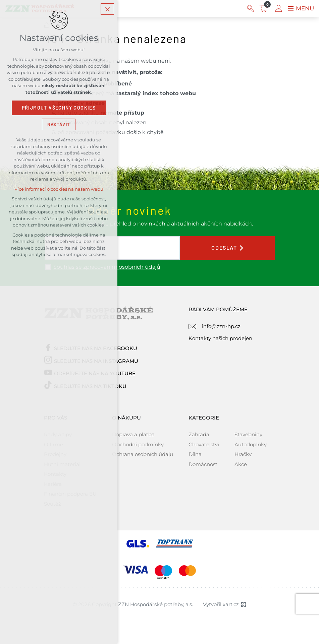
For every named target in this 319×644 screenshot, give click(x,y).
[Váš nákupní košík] (263, 8)
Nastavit (59, 125)
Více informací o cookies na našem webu (59, 190)
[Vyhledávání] (249, 8)
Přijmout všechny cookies (59, 109)
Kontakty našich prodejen (220, 338)
